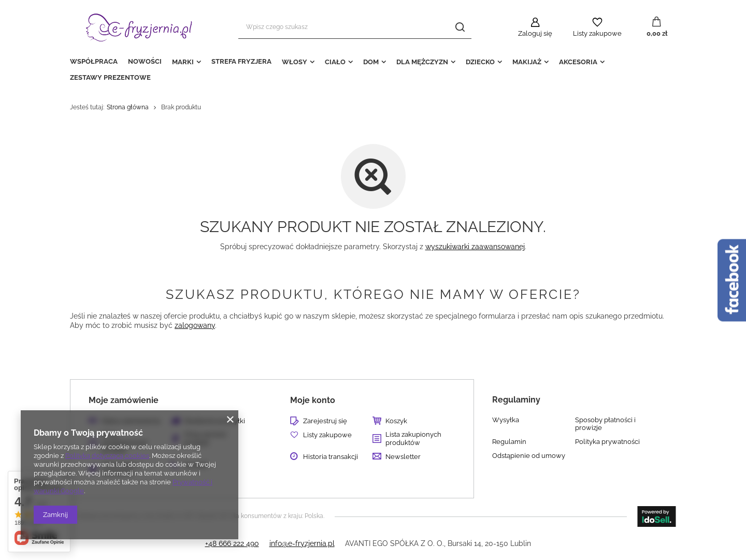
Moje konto (313, 400)
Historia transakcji (331, 457)
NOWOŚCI (145, 61)
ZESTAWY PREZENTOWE (110, 77)
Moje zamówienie (124, 400)
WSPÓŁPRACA (94, 61)
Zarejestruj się (325, 421)
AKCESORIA (578, 62)
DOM (371, 62)
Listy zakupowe (597, 33)
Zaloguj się (535, 33)
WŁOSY (295, 62)
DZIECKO (480, 62)
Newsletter (403, 457)
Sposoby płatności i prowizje (605, 424)
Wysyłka (506, 420)
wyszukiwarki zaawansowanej (475, 247)
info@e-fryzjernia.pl (302, 543)
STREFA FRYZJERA (241, 61)
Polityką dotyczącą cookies (107, 456)
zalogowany (195, 325)
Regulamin (509, 442)
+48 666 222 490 (232, 543)
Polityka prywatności (607, 442)
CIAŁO (335, 62)
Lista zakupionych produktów (413, 439)
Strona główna (128, 107)
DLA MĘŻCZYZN (422, 62)
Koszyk (396, 421)
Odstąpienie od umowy (529, 456)
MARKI (183, 62)
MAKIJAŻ (527, 62)
